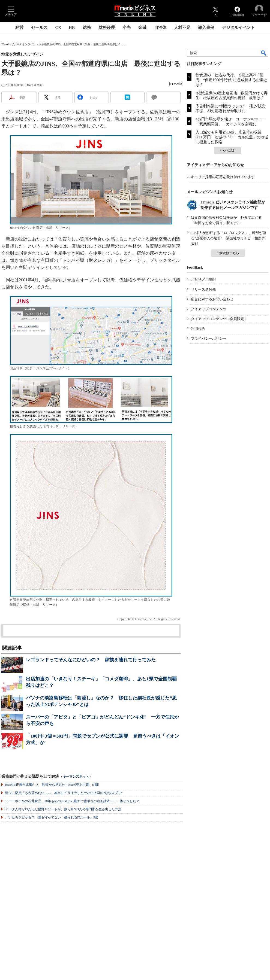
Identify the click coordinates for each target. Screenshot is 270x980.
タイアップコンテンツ (209, 309)
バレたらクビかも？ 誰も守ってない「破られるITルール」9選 (52, 817)
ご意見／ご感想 (203, 280)
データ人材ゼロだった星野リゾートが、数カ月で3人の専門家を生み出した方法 (63, 809)
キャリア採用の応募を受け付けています (223, 177)
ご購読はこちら (228, 253)
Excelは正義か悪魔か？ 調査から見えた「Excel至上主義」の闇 (52, 785)
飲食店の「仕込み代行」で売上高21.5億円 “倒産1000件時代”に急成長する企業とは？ (232, 80)
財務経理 (107, 28)
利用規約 (198, 329)
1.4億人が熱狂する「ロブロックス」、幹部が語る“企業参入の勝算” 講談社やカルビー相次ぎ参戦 (229, 238)
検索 (264, 53)
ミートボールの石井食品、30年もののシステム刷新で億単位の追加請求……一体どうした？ (72, 801)
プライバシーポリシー (209, 338)
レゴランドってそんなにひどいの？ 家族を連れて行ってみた (91, 660)
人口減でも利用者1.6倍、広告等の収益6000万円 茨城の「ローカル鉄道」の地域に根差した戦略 (232, 137)
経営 (19, 28)
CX (58, 28)
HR (72, 28)
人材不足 (182, 28)
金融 (142, 28)
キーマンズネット (76, 777)
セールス (39, 28)
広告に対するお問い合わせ (212, 299)
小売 (127, 28)
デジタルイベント (238, 28)
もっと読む (228, 150)
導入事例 (206, 28)
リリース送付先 (203, 289)
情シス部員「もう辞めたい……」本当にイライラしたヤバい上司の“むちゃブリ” (64, 793)
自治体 (160, 28)
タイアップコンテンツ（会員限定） (219, 319)
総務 (87, 28)
